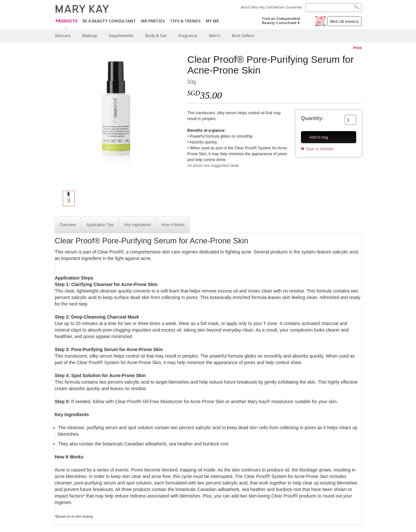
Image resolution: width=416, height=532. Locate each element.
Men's (215, 36)
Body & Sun (156, 36)
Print (357, 48)
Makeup (90, 36)
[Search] (334, 8)
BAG (344, 21)
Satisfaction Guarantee (285, 7)
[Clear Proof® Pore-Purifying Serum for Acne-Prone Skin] (119, 119)
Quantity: (312, 118)
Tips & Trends (185, 21)
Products (66, 21)
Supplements (121, 36)
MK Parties (153, 21)
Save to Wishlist (320, 149)
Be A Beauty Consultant (109, 21)
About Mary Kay (253, 7)
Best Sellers (243, 36)
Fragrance (188, 36)
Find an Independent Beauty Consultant (281, 20)
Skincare (63, 36)
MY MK (212, 21)
